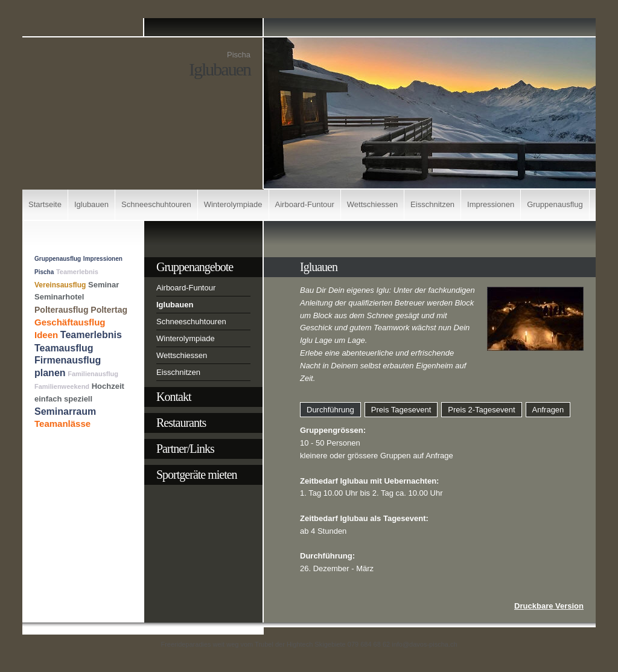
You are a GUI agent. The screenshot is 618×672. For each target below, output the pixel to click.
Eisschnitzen (432, 204)
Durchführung (330, 410)
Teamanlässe (62, 424)
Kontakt (174, 397)
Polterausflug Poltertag (81, 310)
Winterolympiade (233, 204)
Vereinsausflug (60, 285)
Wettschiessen (372, 204)
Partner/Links (185, 449)
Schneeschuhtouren (156, 204)
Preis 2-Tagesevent (481, 410)
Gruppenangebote (195, 267)
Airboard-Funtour (305, 204)
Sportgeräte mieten (197, 475)
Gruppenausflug (555, 204)
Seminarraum (65, 411)
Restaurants (181, 423)
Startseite (45, 204)
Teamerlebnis (77, 272)
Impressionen (491, 204)
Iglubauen (91, 204)
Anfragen (548, 410)
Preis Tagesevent (401, 410)
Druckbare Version (549, 606)
